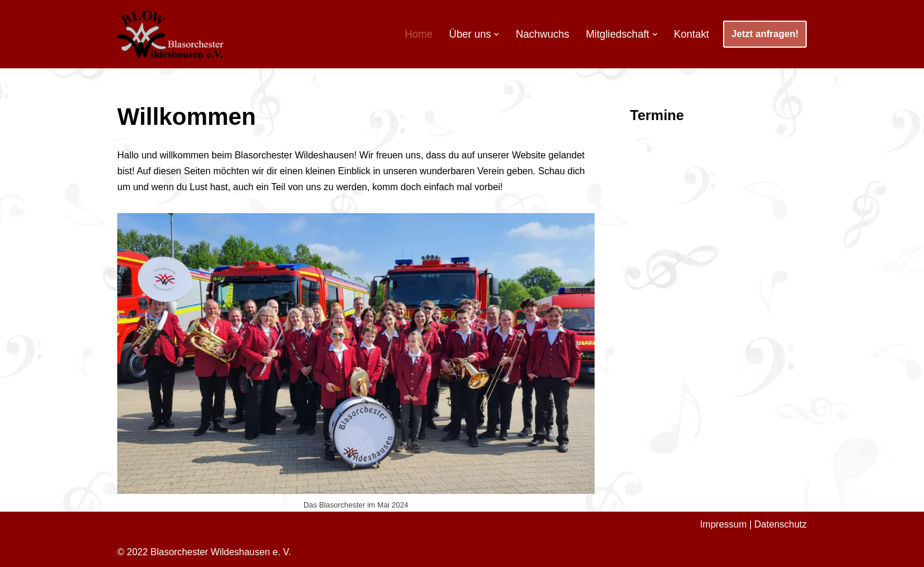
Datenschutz (781, 524)
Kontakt (692, 34)
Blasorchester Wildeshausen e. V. (221, 552)
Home (419, 34)
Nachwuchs (542, 34)
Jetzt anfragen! (765, 34)
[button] (496, 34)
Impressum (723, 524)
